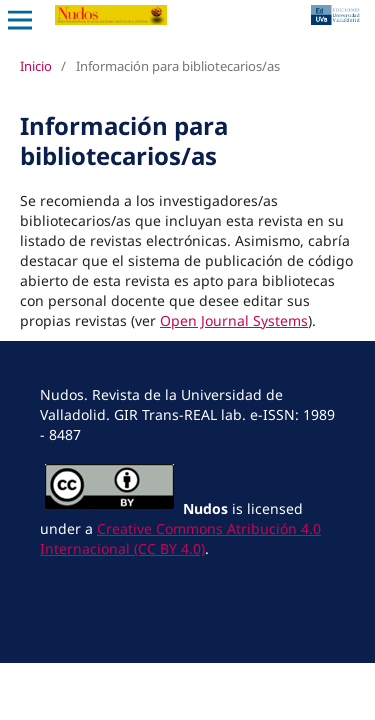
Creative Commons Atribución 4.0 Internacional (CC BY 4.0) (180, 538)
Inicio (36, 66)
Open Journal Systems (234, 320)
